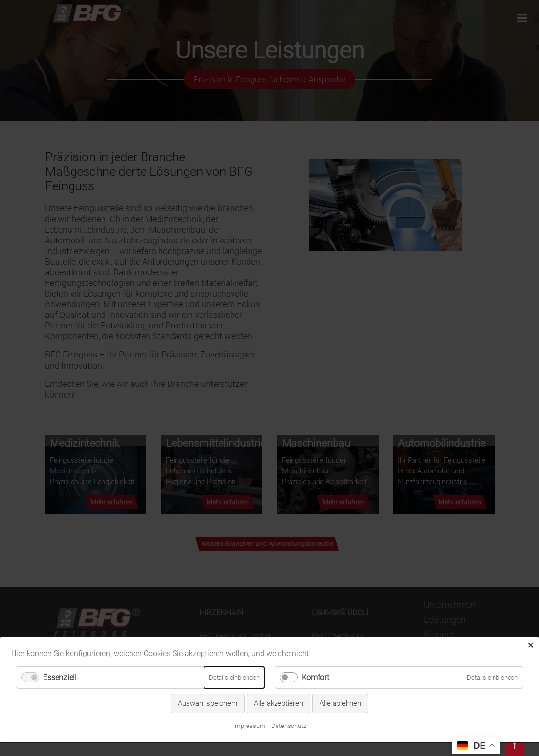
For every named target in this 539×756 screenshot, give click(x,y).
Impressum (249, 701)
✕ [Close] (531, 620)
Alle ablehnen (340, 679)
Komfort (315, 653)
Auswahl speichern (208, 679)
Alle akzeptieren (278, 679)
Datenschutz (289, 701)
